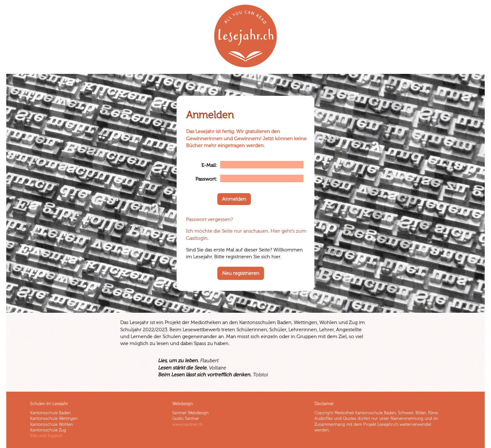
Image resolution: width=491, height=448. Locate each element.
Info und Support (46, 436)
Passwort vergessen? (209, 219)
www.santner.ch (187, 425)
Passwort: (206, 179)
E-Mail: (209, 165)
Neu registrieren (241, 273)
